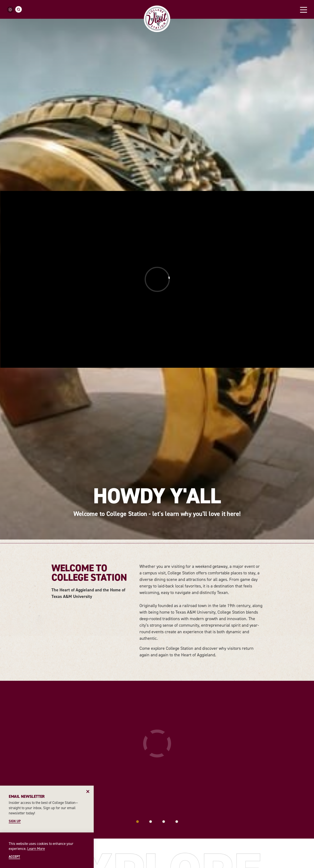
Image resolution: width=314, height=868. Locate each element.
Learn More (36, 849)
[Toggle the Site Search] (19, 9)
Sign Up (15, 821)
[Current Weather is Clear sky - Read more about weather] (10, 10)
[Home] (157, 19)
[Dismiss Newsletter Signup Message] (88, 791)
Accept (14, 857)
